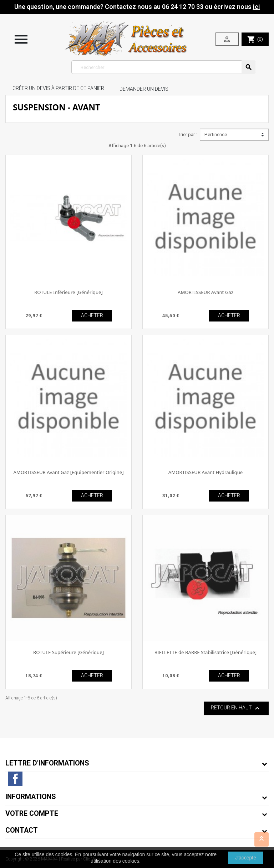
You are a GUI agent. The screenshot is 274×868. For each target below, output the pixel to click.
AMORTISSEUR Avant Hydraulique (205, 472)
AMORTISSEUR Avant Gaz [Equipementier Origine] (68, 472)
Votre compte (32, 814)
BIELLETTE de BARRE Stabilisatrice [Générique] (205, 652)
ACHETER (92, 315)
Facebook (15, 779)
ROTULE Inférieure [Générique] (68, 292)
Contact (22, 830)
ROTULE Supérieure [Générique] (68, 652)
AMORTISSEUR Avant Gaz (205, 292)
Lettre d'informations (47, 763)
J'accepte (246, 858)
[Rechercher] (164, 67)
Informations (31, 797)
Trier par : (187, 134)
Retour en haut (236, 708)
